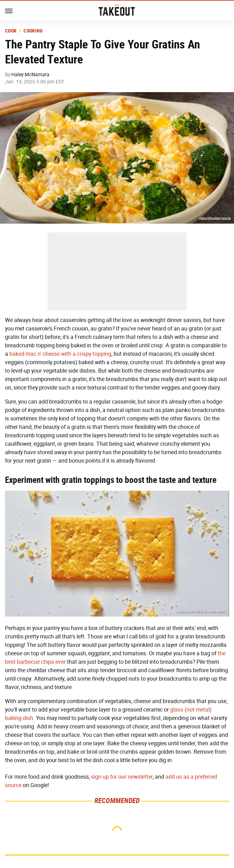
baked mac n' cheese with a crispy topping (60, 354)
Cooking (33, 31)
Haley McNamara (30, 74)
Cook (11, 31)
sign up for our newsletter (122, 777)
